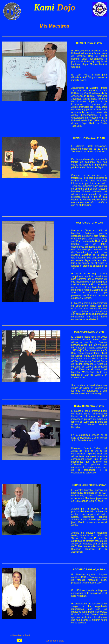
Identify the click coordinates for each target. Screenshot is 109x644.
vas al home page (55, 641)
